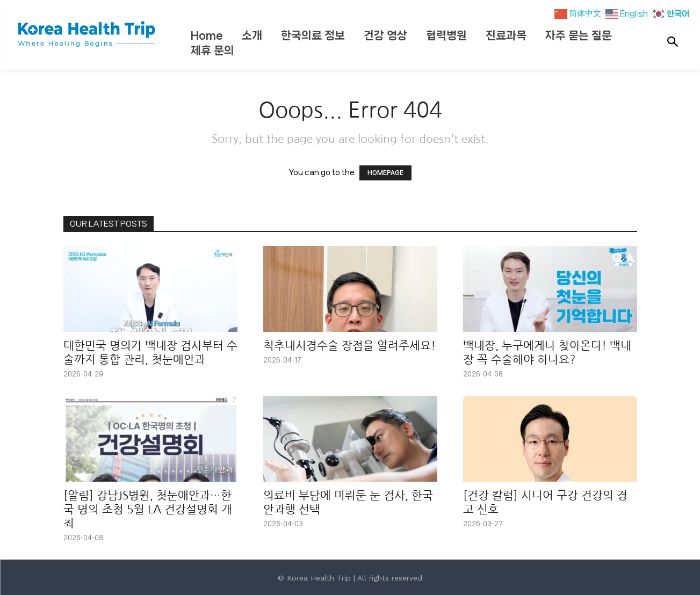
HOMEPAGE (385, 173)
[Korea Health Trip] (88, 35)
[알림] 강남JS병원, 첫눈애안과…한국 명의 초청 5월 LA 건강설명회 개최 (148, 509)
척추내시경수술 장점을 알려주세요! (349, 346)
